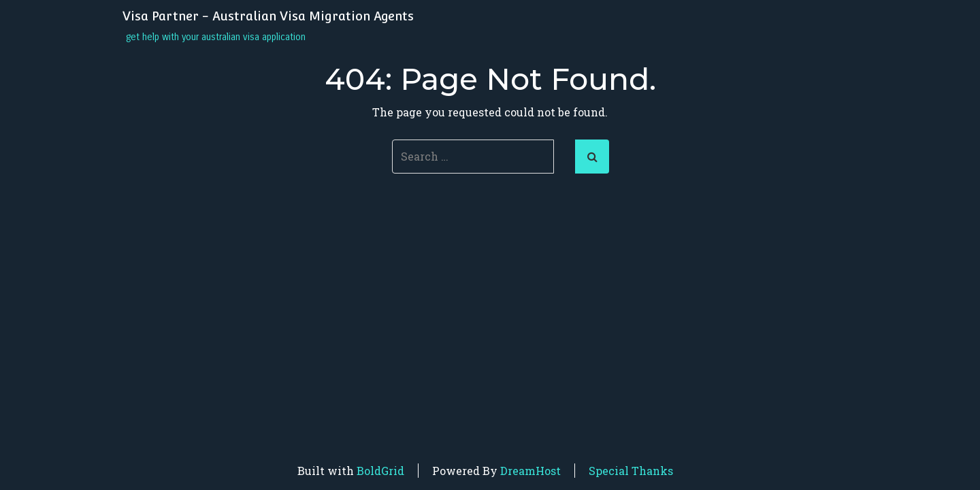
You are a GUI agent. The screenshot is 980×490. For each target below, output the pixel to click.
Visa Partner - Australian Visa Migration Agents (268, 16)
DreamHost (530, 471)
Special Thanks (631, 471)
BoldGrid (380, 471)
